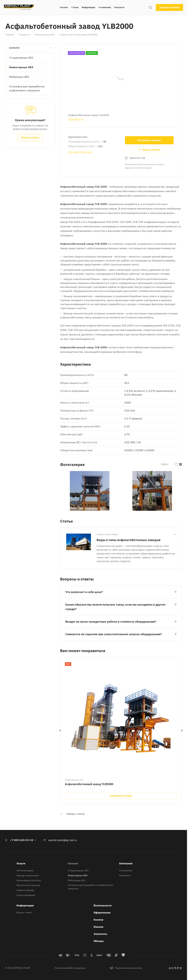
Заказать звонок (169, 7)
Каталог (73, 863)
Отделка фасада (25, 890)
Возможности (103, 905)
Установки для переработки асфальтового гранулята (27, 88)
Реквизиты (125, 875)
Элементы (100, 934)
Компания (126, 863)
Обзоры (99, 941)
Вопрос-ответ (24, 912)
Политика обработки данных (70, 968)
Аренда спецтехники (28, 875)
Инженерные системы (29, 880)
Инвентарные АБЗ (21, 67)
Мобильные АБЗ (19, 77)
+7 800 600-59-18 (22, 840)
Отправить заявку (149, 140)
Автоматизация (25, 870)
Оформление (102, 912)
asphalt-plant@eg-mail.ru (63, 840)
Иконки (98, 927)
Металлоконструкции (28, 885)
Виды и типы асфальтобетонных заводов (128, 540)
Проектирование (26, 895)
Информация (25, 905)
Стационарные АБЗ (21, 58)
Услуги (21, 863)
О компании (126, 870)
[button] (121, 591)
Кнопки (98, 920)
